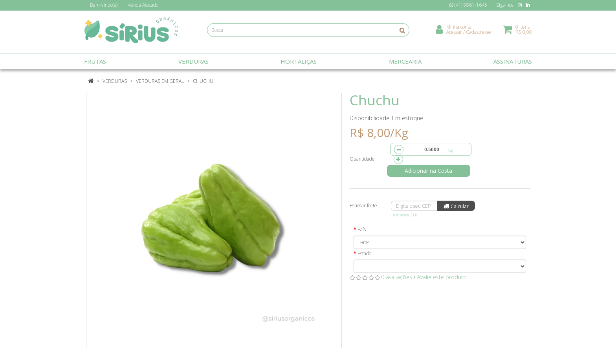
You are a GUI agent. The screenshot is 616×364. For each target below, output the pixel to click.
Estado (364, 253)
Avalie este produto (442, 277)
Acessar (454, 34)
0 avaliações (397, 277)
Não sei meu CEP (405, 215)
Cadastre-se (478, 34)
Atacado (143, 5)
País (362, 230)
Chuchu (203, 81)
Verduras (115, 81)
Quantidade (362, 159)
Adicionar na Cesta (432, 171)
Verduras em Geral (160, 81)
